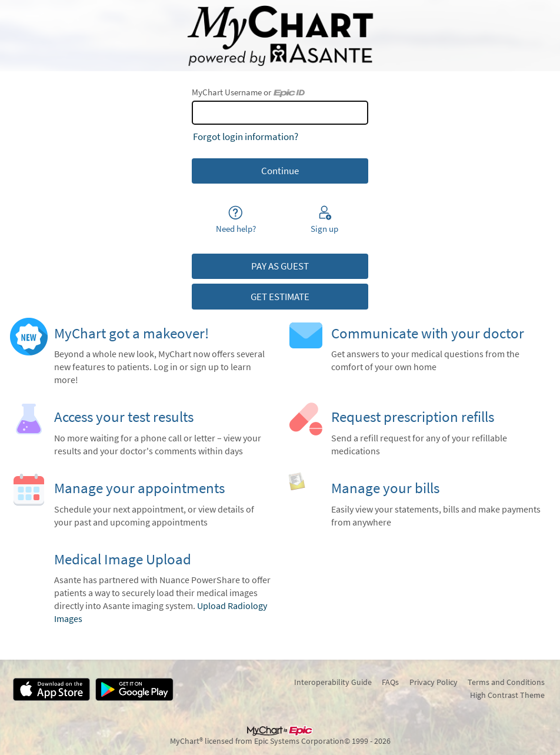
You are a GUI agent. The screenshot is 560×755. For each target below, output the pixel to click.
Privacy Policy (434, 682)
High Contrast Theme (507, 695)
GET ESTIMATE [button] (280, 297)
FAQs (390, 682)
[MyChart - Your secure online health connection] (280, 36)
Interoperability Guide (333, 682)
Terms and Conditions (506, 682)
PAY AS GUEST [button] (280, 266)
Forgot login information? (246, 137)
